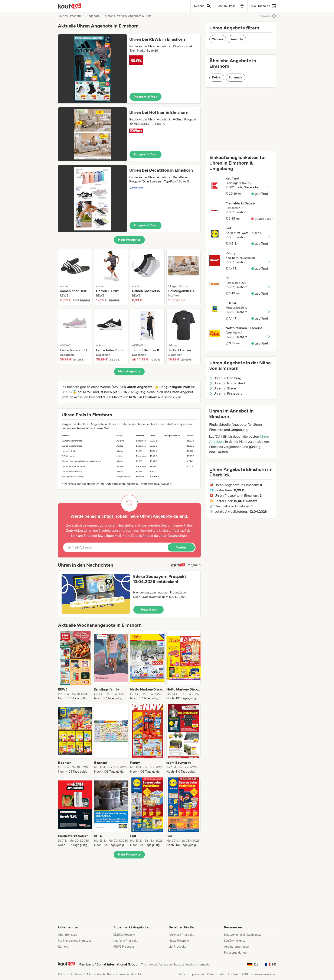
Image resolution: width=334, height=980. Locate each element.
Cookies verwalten (264, 974)
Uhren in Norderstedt (227, 383)
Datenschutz (177, 536)
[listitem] (75, 277)
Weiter (181, 547)
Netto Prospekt (179, 941)
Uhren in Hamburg (225, 378)
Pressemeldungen (236, 953)
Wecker (218, 39)
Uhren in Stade (223, 388)
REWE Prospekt (124, 947)
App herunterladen (237, 947)
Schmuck (235, 77)
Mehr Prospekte (129, 240)
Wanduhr (237, 39)
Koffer (217, 77)
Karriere (63, 947)
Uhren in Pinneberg (226, 393)
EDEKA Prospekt (124, 935)
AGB (245, 974)
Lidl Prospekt (177, 947)
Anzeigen (268, 16)
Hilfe (182, 974)
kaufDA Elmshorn (69, 16)
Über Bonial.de (68, 935)
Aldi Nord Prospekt (181, 935)
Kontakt (233, 974)
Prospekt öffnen (145, 97)
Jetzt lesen (148, 610)
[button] (129, 69)
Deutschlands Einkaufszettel (243, 935)
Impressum (196, 974)
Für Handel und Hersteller (75, 941)
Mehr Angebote (129, 371)
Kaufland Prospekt (125, 941)
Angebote (93, 16)
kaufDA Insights (235, 941)
